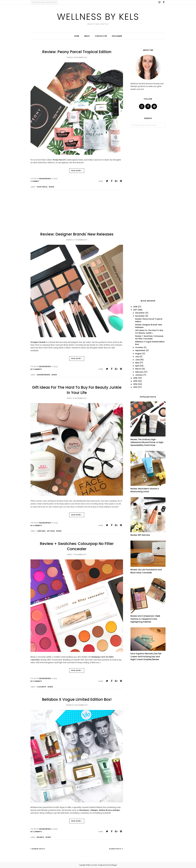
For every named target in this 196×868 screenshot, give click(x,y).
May (137, 363)
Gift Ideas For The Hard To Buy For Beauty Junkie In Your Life (77, 390)
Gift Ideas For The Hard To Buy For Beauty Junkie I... (149, 332)
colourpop (41, 687)
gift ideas (51, 531)
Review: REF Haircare (140, 535)
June (137, 360)
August (138, 354)
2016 (135, 378)
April (137, 366)
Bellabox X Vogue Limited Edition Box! (77, 699)
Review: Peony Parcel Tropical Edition (77, 52)
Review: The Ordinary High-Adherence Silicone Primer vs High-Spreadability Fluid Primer (147, 442)
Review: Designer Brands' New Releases (77, 234)
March (138, 369)
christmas (41, 531)
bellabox (40, 837)
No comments (36, 369)
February (139, 372)
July (137, 357)
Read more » (77, 171)
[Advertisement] (77, 213)
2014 (135, 384)
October (139, 347)
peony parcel (42, 187)
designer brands (43, 375)
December (140, 313)
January (139, 375)
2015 (135, 381)
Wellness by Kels (98, 17)
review (51, 187)
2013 (135, 387)
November (140, 316)
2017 (135, 310)
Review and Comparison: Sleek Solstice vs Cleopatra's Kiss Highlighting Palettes (145, 619)
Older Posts (115, 849)
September (140, 350)
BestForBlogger (112, 865)
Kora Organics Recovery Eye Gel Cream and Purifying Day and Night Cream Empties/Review (146, 656)
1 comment (35, 181)
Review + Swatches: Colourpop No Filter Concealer (77, 546)
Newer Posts (39, 849)
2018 (135, 307)
